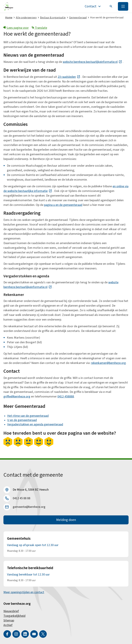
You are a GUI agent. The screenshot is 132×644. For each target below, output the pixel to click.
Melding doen (66, 520)
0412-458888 (66, 397)
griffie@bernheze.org (17, 397)
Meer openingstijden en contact (24, 592)
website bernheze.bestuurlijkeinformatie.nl (92, 62)
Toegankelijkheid (14, 616)
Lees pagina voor (16, 28)
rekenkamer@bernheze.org (108, 363)
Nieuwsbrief (11, 611)
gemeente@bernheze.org (29, 507)
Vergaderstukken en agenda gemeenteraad (35, 424)
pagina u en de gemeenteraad (63, 205)
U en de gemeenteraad (22, 420)
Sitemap (9, 621)
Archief (8, 625)
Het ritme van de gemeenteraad (28, 416)
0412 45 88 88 (21, 498)
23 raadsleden (69, 77)
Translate (39, 28)
